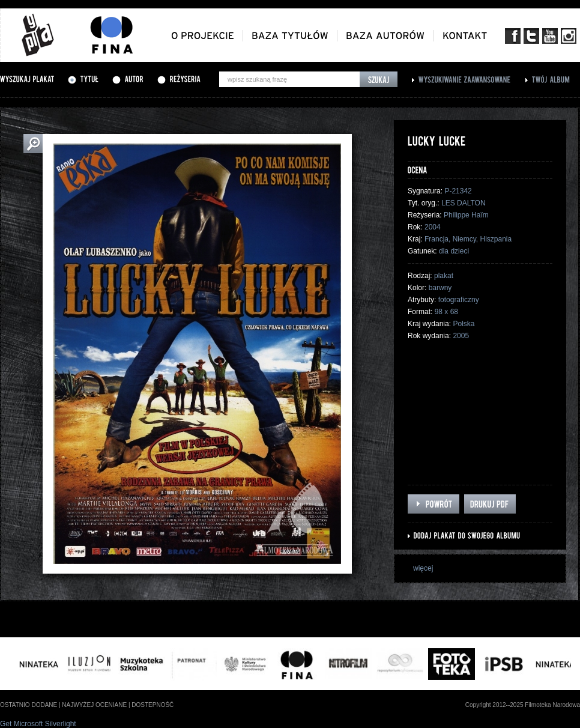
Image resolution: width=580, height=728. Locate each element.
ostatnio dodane (29, 705)
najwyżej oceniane (94, 705)
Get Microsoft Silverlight (38, 724)
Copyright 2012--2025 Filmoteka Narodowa (523, 705)
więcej (423, 568)
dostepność (153, 705)
